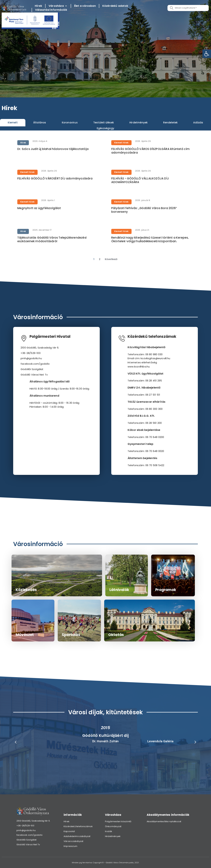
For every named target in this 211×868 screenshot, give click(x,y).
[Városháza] (58, 6)
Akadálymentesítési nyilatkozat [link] (164, 821)
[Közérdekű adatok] (115, 6)
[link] (207, 54)
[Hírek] (38, 6)
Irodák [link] (109, 831)
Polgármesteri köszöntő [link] (118, 821)
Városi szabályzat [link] (73, 841)
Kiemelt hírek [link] (121, 143)
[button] (16, 742)
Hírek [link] (23, 143)
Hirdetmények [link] (113, 836)
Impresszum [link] (70, 846)
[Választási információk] (51, 10)
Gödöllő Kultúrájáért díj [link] (105, 736)
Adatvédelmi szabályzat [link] (77, 836)
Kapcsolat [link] (69, 831)
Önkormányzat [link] (113, 826)
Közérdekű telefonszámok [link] (78, 826)
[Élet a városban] (85, 6)
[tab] (13, 123)
